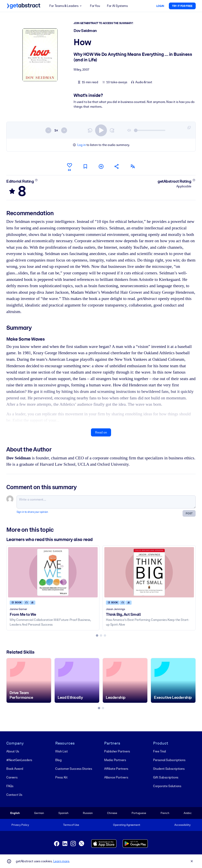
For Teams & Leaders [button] (66, 6)
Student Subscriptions (169, 769)
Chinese (112, 813)
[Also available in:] (133, 166)
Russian (88, 813)
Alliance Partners (116, 777)
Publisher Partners (117, 751)
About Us (13, 751)
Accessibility (182, 825)
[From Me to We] (53, 572)
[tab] (97, 635)
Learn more (61, 861)
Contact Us (14, 795)
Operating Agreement (127, 825)
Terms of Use (71, 825)
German (39, 813)
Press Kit (61, 777)
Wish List (61, 751)
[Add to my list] (101, 166)
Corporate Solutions (167, 786)
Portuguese (139, 813)
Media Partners (115, 760)
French (165, 813)
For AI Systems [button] (117, 6)
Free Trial (159, 751)
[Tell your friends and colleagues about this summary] (117, 166)
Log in (82, 145)
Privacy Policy (20, 825)
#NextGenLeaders (19, 760)
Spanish (63, 813)
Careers (12, 777)
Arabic (188, 813)
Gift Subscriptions (166, 777)
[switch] (101, 130)
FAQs (10, 786)
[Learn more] (36, 180)
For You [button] (95, 6)
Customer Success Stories (74, 769)
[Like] (69, 166)
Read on (101, 432)
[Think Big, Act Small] (149, 572)
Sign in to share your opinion (32, 512)
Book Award (15, 769)
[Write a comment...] (106, 502)
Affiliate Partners (116, 769)
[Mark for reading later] (85, 166)
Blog (58, 760)
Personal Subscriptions (169, 760)
